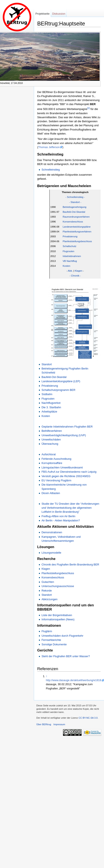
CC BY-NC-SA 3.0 (88, 718)
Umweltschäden (51, 440)
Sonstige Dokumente (54, 644)
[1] (89, 108)
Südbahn (47, 394)
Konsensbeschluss (73, 222)
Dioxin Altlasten (51, 493)
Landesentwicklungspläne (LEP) (61, 381)
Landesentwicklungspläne (77, 227)
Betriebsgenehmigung (74, 207)
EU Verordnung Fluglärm (56, 480)
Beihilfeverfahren (52, 431)
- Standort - (75, 202)
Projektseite (42, 14)
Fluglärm (47, 631)
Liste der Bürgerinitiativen (57, 615)
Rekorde (47, 591)
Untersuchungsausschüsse (58, 586)
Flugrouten (68, 251)
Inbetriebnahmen (72, 256)
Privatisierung (70, 236)
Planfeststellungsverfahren (77, 232)
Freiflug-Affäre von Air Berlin (58, 516)
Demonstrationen (52, 532)
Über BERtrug (44, 724)
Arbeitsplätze (49, 412)
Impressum (59, 724)
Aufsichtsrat (49, 454)
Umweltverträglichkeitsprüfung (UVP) (64, 435)
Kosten (66, 266)
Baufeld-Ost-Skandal (74, 212)
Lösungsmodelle (51, 553)
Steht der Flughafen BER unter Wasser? (66, 656)
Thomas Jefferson (49, 147)
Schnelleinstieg (51, 170)
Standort (47, 364)
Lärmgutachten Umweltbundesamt (62, 467)
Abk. (70, 271)
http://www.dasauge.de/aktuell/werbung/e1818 (74, 680)
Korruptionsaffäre (52, 463)
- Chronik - (75, 276)
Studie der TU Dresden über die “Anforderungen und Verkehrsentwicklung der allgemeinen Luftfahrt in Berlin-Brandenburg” (70, 508)
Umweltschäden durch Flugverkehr (62, 636)
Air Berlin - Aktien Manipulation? (61, 520)
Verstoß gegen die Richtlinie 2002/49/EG (66, 476)
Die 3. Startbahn (51, 407)
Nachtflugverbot (51, 403)
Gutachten (48, 582)
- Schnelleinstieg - (75, 197)
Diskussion (59, 14)
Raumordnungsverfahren (76, 217)
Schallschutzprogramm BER (58, 390)
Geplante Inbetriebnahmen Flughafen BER (67, 427)
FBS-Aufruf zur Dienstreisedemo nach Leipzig (69, 472)
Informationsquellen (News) (58, 619)
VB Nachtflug (70, 261)
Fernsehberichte (51, 640)
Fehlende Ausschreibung (56, 459)
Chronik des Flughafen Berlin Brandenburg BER (70, 565)
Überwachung (50, 444)
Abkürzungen (49, 599)
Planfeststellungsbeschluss (77, 241)
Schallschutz (69, 246)
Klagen (79, 271)
